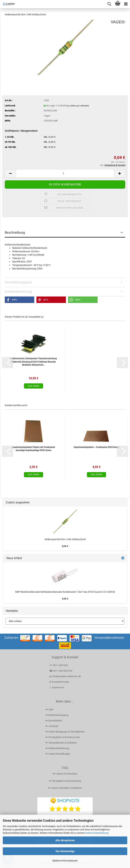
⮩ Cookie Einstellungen (58, 754)
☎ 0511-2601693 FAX (61, 671)
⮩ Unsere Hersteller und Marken (65, 788)
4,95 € (65, 599)
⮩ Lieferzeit (52, 726)
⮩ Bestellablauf (54, 721)
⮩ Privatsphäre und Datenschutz (63, 737)
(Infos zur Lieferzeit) (80, 106)
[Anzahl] (65, 173)
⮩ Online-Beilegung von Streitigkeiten (65, 732)
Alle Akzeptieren (65, 840)
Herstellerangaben (18, 282)
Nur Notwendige (65, 851)
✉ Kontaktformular (59, 682)
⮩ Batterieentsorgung (57, 715)
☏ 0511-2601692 (59, 665)
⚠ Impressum (57, 687)
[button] (10, 173)
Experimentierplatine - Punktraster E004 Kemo (96, 447)
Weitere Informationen (65, 861)
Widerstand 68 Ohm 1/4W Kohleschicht (65, 539)
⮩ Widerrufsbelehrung (57, 748)
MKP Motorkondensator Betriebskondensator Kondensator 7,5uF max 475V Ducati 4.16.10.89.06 (65, 592)
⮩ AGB (49, 710)
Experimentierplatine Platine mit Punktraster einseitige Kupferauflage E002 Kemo (34, 449)
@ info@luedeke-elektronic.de (65, 676)
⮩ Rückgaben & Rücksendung (65, 781)
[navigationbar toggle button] (126, 4)
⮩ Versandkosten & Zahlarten (61, 743)
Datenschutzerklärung (97, 833)
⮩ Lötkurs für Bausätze (65, 774)
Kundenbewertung (18, 291)
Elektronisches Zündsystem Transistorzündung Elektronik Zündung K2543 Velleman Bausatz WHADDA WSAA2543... (34, 362)
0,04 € (65, 546)
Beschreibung (15, 232)
